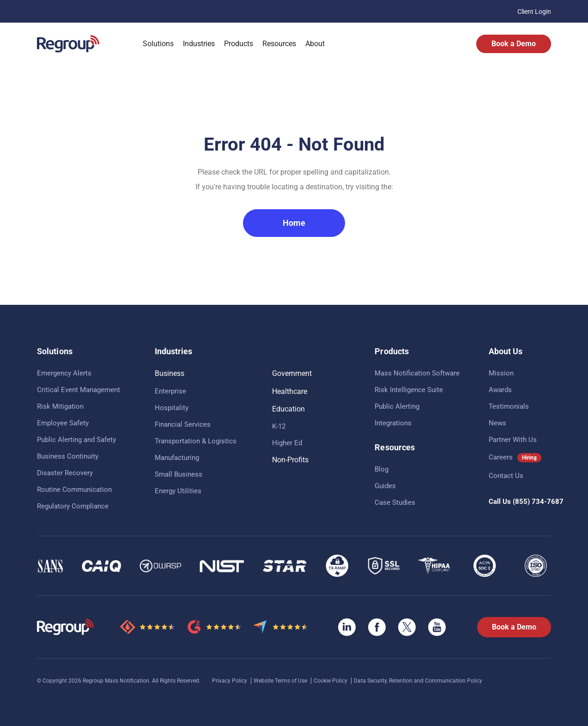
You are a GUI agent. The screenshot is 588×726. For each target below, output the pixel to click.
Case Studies (395, 502)
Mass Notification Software (417, 373)
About (315, 44)
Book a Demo (514, 44)
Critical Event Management (79, 390)
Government (292, 373)
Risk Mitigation (60, 406)
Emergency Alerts (64, 373)
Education (288, 409)
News (497, 423)
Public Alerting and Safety (76, 440)
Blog (382, 469)
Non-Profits (290, 460)
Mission (501, 373)
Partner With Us (513, 440)
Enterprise (170, 391)
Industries (199, 44)
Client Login (534, 12)
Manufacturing (177, 458)
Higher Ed (287, 443)
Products (239, 44)
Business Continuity (68, 456)
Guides (385, 486)
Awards (500, 390)
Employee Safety (63, 423)
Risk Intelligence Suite (409, 390)
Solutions (158, 44)
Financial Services (183, 424)
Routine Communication (74, 490)
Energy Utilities (178, 491)
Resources (279, 44)
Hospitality (172, 408)
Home (294, 223)
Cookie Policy (331, 681)
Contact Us (506, 476)
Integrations (393, 423)
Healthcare (290, 391)
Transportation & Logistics (196, 441)
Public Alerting (397, 406)
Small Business (179, 474)
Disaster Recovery (65, 473)
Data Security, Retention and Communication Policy (418, 681)
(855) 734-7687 (538, 502)
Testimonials (509, 406)
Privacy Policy (230, 681)
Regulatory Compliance (73, 506)
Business (170, 373)
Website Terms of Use (281, 681)
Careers (501, 457)
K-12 (279, 426)
